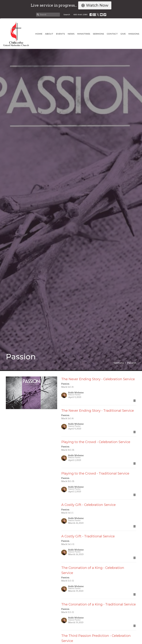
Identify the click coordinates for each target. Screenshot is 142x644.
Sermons (98, 34)
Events (60, 34)
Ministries (84, 34)
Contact (112, 34)
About (49, 34)
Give (123, 34)
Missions (134, 34)
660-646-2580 (80, 15)
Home (39, 34)
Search (67, 15)
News (71, 34)
